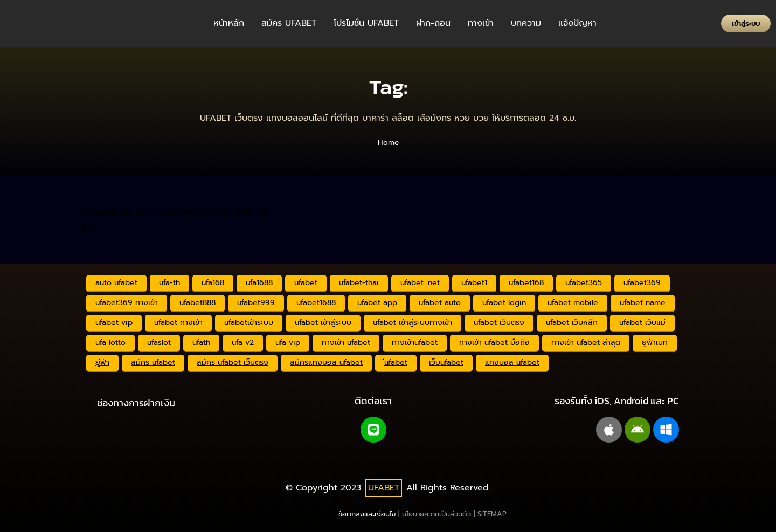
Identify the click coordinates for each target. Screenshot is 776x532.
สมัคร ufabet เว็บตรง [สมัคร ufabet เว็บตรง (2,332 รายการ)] (233, 362)
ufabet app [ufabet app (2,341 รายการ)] (377, 303)
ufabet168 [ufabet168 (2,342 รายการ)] (526, 283)
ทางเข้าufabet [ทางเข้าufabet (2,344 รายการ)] (415, 343)
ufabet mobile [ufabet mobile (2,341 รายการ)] (573, 303)
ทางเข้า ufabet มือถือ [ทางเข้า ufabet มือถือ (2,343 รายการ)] (494, 343)
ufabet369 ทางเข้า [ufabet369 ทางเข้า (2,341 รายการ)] (127, 303)
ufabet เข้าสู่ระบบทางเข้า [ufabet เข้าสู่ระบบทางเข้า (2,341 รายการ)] (413, 323)
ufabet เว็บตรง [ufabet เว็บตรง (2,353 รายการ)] (499, 323)
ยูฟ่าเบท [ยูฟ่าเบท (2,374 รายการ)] (655, 343)
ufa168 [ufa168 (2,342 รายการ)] (213, 283)
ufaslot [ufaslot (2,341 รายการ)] (159, 343)
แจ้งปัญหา (577, 23)
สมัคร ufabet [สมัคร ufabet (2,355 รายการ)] (153, 362)
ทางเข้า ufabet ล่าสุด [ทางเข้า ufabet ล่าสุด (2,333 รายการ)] (586, 343)
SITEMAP (492, 514)
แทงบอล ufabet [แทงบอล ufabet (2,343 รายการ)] (512, 362)
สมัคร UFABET (289, 23)
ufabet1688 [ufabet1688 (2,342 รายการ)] (316, 303)
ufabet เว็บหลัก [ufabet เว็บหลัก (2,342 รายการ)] (572, 323)
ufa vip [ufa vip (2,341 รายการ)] (288, 343)
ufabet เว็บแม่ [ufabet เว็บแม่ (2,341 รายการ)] (642, 323)
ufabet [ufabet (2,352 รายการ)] (306, 283)
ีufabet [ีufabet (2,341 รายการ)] (396, 362)
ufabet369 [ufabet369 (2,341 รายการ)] (642, 283)
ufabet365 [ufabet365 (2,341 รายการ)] (584, 283)
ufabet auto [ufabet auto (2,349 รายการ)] (440, 303)
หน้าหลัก (229, 23)
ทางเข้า (481, 23)
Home (388, 143)
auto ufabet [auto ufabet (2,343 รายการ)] (116, 283)
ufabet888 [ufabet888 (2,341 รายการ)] (198, 303)
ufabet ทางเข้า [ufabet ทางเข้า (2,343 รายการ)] (178, 323)
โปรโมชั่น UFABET (366, 23)
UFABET (384, 488)
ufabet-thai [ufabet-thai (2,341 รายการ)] (359, 283)
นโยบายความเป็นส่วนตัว (436, 514)
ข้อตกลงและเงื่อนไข (367, 514)
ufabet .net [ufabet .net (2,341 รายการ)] (420, 283)
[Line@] (373, 430)
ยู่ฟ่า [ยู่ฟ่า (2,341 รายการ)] (102, 362)
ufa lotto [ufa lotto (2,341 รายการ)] (110, 343)
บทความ (526, 23)
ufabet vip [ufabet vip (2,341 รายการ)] (114, 323)
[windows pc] (666, 430)
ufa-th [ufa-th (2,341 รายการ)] (169, 283)
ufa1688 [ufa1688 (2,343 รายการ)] (259, 283)
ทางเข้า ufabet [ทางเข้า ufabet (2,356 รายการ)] (346, 343)
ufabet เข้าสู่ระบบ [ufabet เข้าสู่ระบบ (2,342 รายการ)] (323, 323)
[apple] (609, 430)
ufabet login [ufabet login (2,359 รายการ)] (504, 303)
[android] (638, 430)
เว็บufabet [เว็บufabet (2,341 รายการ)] (446, 362)
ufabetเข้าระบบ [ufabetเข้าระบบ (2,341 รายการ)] (249, 323)
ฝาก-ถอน (433, 23)
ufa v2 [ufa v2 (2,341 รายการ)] (243, 343)
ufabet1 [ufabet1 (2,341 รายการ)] (474, 283)
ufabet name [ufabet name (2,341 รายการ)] (643, 303)
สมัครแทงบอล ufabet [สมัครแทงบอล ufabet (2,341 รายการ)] (326, 362)
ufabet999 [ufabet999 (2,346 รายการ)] (256, 303)
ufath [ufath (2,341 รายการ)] (201, 343)
